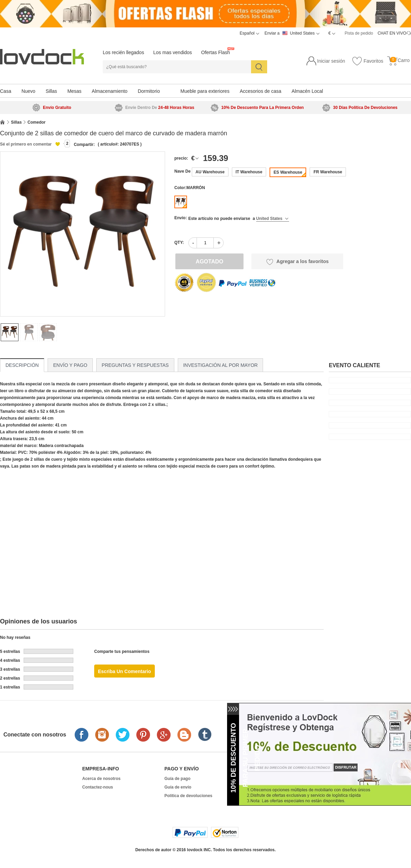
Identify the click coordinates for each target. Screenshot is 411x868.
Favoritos (368, 61)
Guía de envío (178, 787)
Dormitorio (149, 91)
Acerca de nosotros (101, 779)
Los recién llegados (123, 52)
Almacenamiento (110, 91)
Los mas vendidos (173, 52)
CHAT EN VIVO (392, 33)
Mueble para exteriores (205, 91)
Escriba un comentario (124, 671)
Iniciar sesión (331, 61)
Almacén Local (307, 91)
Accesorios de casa (260, 91)
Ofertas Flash (215, 52)
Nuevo (28, 91)
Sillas (51, 91)
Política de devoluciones (188, 796)
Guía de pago (177, 779)
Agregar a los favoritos (297, 262)
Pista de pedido (359, 33)
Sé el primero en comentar (26, 144)
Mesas (74, 91)
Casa (6, 91)
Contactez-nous (98, 787)
